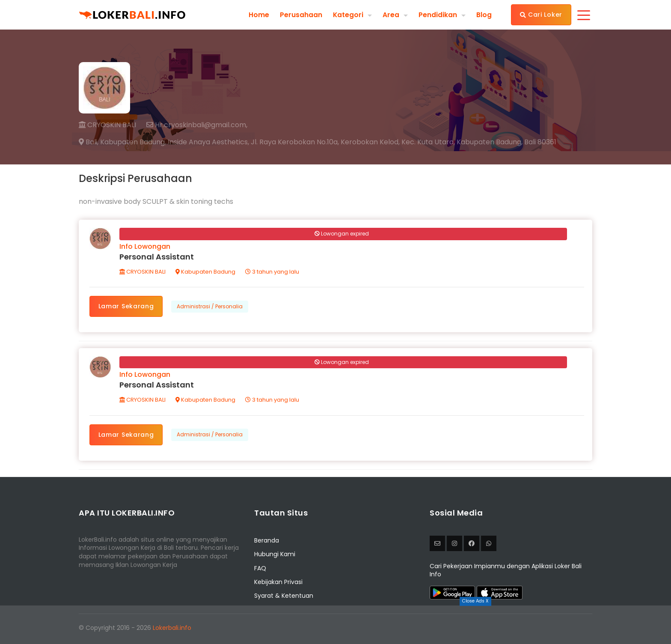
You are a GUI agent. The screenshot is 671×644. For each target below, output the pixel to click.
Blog (484, 15)
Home (258, 15)
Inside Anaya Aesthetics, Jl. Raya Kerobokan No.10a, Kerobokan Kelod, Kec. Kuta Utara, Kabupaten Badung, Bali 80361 (362, 142)
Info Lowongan (145, 247)
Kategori (348, 14)
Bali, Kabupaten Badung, (122, 142)
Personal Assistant (157, 257)
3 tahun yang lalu (273, 272)
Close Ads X (475, 601)
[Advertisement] (335, 625)
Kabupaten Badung (206, 272)
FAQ (260, 570)
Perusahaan (301, 15)
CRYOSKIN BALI (107, 125)
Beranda (267, 543)
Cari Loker (541, 15)
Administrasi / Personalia (211, 307)
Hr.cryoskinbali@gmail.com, (197, 125)
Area (391, 14)
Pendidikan (438, 14)
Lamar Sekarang (127, 307)
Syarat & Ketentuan (284, 598)
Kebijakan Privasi (278, 584)
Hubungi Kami (275, 557)
